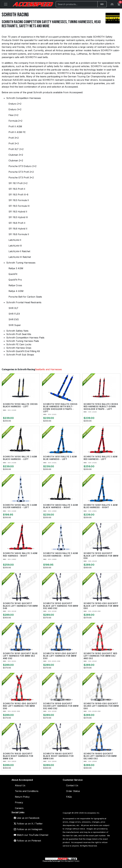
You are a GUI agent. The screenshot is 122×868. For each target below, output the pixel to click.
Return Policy (22, 797)
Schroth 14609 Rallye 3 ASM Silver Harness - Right (61, 554)
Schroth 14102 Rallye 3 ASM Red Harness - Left (101, 458)
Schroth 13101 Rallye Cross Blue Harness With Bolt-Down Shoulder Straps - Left (60, 408)
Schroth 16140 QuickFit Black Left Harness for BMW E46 (20, 606)
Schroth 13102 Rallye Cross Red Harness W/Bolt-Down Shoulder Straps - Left (101, 407)
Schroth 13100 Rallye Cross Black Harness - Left (20, 405)
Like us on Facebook (27, 818)
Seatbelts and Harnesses (48, 369)
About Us (20, 785)
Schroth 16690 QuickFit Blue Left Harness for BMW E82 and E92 (100, 756)
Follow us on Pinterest (27, 841)
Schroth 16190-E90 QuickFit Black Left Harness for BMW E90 (101, 606)
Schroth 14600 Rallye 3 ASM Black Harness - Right (61, 506)
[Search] (77, 4)
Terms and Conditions (27, 791)
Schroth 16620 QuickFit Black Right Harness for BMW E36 (18, 756)
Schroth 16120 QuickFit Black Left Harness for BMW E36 (101, 556)
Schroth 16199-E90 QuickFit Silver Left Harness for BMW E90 (101, 706)
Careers (19, 808)
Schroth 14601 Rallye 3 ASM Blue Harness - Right (101, 506)
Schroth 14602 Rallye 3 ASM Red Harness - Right (20, 554)
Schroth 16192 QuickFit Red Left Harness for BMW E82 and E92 (100, 656)
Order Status (73, 791)
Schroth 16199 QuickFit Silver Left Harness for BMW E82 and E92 (61, 706)
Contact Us (72, 785)
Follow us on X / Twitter (28, 824)
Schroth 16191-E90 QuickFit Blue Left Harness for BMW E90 (60, 656)
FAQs (69, 797)
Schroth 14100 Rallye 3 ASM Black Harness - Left (20, 458)
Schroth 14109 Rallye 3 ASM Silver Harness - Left (20, 506)
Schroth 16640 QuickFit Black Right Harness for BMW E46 (58, 756)
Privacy (19, 802)
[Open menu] (6, 4)
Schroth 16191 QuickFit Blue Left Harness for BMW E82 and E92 (20, 656)
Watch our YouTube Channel (31, 835)
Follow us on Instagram (28, 829)
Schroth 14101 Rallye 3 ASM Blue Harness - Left (60, 458)
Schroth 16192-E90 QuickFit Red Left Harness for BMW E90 (20, 706)
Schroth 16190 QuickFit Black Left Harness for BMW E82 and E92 (61, 606)
